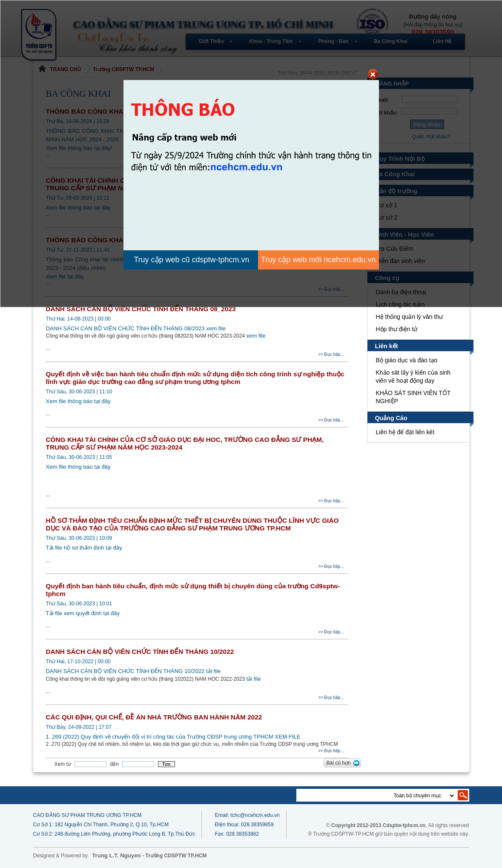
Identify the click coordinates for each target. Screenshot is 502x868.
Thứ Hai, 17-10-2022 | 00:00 (78, 662)
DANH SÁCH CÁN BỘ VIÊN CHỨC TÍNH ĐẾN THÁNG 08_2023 (140, 309)
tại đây (102, 401)
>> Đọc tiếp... (331, 354)
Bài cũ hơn (338, 763)
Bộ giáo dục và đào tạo (407, 360)
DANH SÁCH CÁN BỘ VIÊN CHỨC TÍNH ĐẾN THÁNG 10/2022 (139, 652)
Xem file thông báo (70, 401)
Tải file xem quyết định (76, 613)
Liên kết (387, 346)
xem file (214, 328)
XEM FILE (292, 737)
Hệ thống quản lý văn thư (410, 317)
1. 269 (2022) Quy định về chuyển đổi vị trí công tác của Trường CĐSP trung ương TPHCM (162, 737)
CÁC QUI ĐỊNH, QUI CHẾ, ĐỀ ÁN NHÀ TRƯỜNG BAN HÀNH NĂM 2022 (154, 717)
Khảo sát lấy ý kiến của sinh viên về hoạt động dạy (413, 377)
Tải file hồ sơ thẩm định (77, 548)
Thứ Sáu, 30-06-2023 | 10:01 (79, 604)
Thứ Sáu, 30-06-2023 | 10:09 (79, 538)
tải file (212, 671)
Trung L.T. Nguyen (116, 855)
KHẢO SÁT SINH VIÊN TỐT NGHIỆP (413, 397)
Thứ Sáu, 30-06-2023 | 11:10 (79, 392)
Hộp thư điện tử (397, 329)
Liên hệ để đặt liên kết (406, 432)
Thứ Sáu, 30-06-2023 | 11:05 (79, 457)
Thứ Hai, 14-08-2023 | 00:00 (78, 319)
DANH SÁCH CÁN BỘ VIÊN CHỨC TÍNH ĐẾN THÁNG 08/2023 (126, 328)
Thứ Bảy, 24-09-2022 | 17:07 (79, 727)
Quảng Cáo (392, 418)
